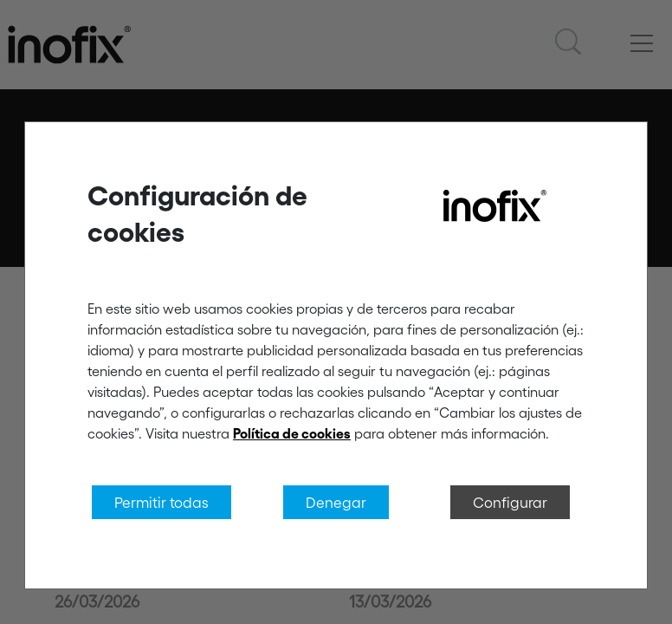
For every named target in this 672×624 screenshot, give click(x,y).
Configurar (510, 502)
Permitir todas (162, 502)
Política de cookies (292, 433)
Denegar (336, 502)
